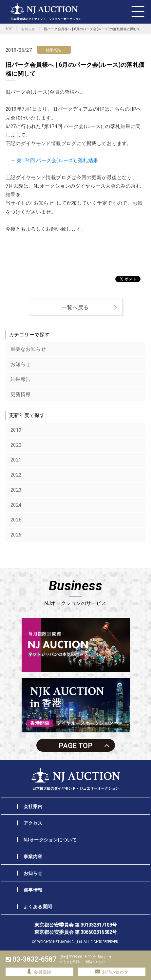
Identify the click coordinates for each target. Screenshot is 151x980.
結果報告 (21, 379)
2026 (16, 535)
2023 (16, 490)
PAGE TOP (75, 745)
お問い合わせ (112, 972)
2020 (16, 445)
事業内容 (33, 856)
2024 (16, 505)
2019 (16, 430)
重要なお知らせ (28, 349)
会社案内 (33, 806)
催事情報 (33, 890)
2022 (16, 475)
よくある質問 (38, 906)
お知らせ (21, 364)
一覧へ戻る (75, 307)
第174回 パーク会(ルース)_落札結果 (57, 160)
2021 (16, 460)
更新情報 (21, 394)
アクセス (33, 823)
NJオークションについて (50, 839)
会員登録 (39, 972)
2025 (16, 519)
